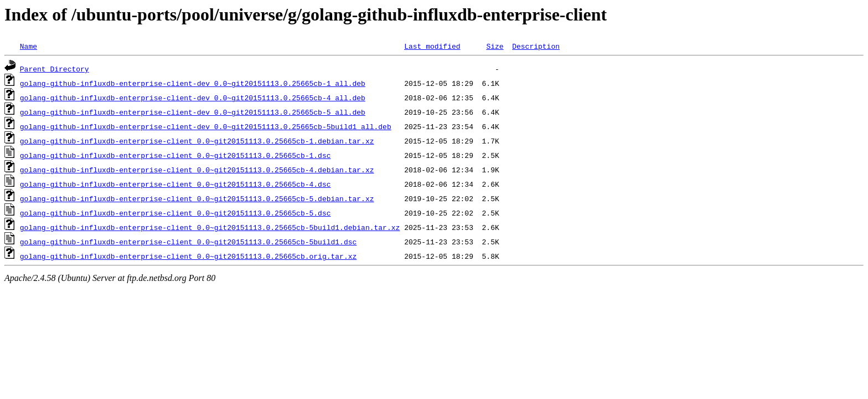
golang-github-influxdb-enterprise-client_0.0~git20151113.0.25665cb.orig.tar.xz (188, 256)
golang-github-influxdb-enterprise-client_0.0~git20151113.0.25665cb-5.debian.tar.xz (197, 198)
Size (495, 46)
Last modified (432, 46)
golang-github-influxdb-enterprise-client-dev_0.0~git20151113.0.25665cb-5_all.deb (193, 112)
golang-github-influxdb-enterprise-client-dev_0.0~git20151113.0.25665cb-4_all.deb (193, 98)
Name (29, 46)
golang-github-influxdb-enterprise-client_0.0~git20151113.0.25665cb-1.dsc (175, 155)
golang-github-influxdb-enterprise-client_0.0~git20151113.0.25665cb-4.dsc (175, 184)
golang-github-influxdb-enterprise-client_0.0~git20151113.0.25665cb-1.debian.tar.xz (197, 141)
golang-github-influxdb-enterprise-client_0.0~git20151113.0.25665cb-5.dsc (175, 213)
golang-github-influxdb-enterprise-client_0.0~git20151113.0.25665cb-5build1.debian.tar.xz (210, 227)
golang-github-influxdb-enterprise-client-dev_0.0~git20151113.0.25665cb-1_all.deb (193, 83)
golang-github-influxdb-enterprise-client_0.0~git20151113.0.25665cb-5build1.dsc (188, 242)
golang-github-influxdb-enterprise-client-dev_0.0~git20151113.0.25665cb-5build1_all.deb (206, 126)
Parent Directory (55, 69)
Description (536, 46)
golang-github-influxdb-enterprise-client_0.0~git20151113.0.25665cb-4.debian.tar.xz (197, 170)
